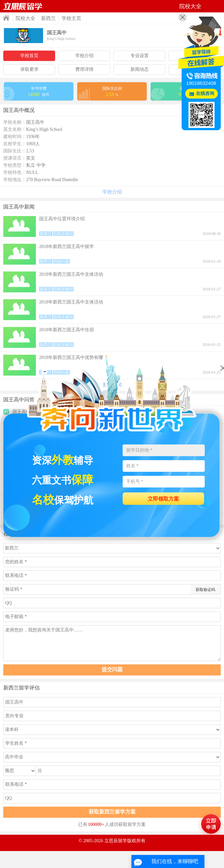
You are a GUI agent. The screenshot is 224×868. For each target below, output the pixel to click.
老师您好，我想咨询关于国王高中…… (112, 643)
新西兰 (48, 18)
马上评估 (211, 824)
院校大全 (25, 18)
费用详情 (84, 69)
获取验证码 (205, 590)
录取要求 (29, 69)
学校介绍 (84, 56)
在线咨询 (205, 93)
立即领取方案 (163, 499)
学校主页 (71, 18)
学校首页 (29, 56)
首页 (6, 18)
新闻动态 (140, 69)
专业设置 (140, 56)
